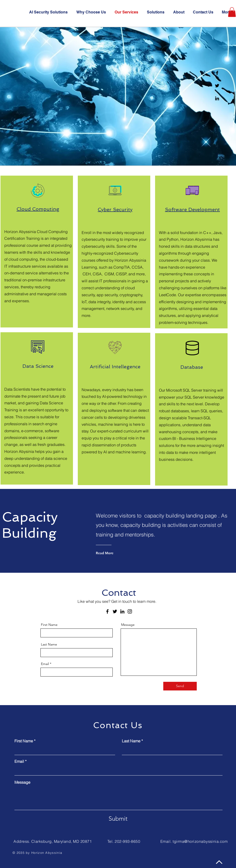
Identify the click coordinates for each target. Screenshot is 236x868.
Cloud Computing (38, 209)
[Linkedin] (217, 98)
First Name (49, 625)
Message (128, 625)
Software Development (192, 209)
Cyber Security (115, 209)
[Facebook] (217, 73)
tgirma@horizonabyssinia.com (200, 841)
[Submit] (118, 819)
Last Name (49, 644)
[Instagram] (130, 611)
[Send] (180, 686)
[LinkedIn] (122, 611)
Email (45, 664)
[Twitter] (217, 86)
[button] (232, 12)
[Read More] (115, 553)
